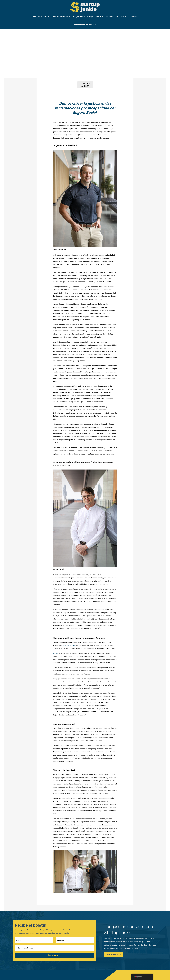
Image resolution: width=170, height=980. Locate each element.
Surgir (55, 654)
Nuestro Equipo (40, 16)
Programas (78, 16)
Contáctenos (113, 955)
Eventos (99, 16)
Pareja (90, 16)
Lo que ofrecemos (60, 16)
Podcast (109, 16)
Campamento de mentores (85, 25)
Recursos (120, 16)
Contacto (133, 16)
